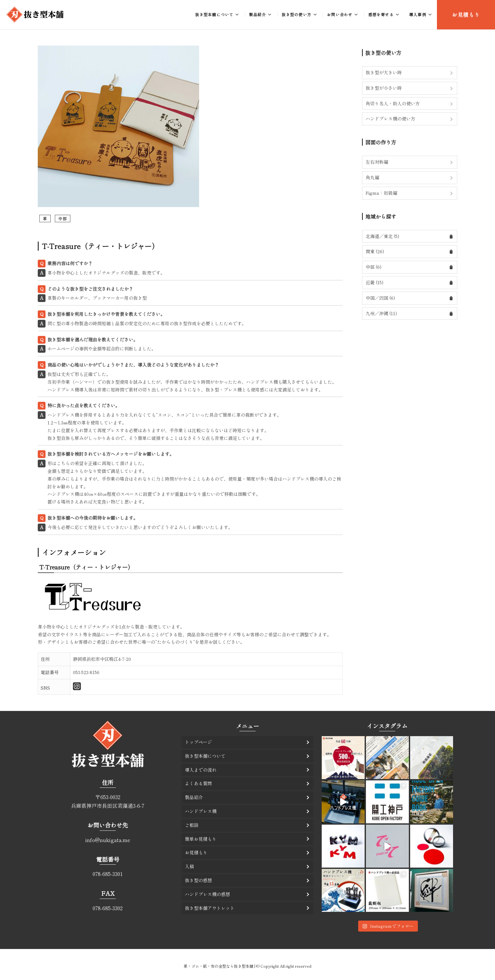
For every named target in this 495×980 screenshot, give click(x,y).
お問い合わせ (340, 14)
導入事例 (418, 14)
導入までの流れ (201, 770)
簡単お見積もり (201, 839)
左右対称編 (377, 162)
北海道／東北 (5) (382, 236)
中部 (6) (374, 267)
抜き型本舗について (214, 14)
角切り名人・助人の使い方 (393, 103)
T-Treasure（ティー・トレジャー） (100, 246)
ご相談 (192, 825)
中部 (63, 219)
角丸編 (372, 177)
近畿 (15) (374, 282)
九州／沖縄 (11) (381, 313)
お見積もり (466, 15)
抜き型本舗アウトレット (210, 908)
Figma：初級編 (381, 193)
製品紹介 (258, 14)
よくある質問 (198, 783)
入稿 (189, 866)
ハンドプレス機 (201, 811)
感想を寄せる (381, 14)
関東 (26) (375, 251)
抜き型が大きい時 (384, 72)
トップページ (198, 742)
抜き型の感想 (198, 880)
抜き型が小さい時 (384, 88)
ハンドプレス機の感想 (207, 894)
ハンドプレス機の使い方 (390, 119)
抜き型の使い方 (297, 14)
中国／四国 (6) (380, 298)
